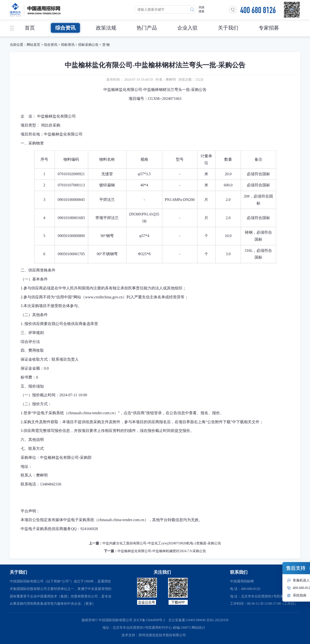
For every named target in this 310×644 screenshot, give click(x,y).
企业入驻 (187, 28)
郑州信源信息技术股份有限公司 (162, 635)
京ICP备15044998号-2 (149, 620)
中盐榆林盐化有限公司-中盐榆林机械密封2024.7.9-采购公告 (162, 551)
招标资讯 (68, 45)
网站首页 (33, 45)
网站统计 (198, 628)
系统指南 (300, 595)
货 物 (106, 45)
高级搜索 (201, 9)
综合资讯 (65, 28)
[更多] (89, 604)
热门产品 (147, 28)
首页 (30, 28)
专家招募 (269, 28)
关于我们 (228, 28)
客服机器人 (301, 580)
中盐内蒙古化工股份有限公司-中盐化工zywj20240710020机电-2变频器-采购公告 (162, 543)
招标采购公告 (88, 45)
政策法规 (106, 28)
